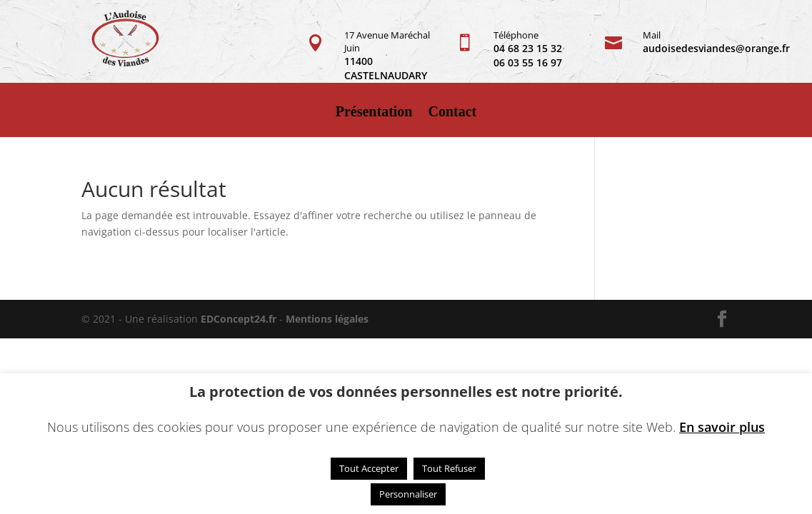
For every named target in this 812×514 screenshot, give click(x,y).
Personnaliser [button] (408, 494)
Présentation (374, 113)
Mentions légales (327, 319)
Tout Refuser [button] (449, 468)
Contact (453, 113)
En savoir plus (722, 427)
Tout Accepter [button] (369, 468)
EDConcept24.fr (240, 319)
